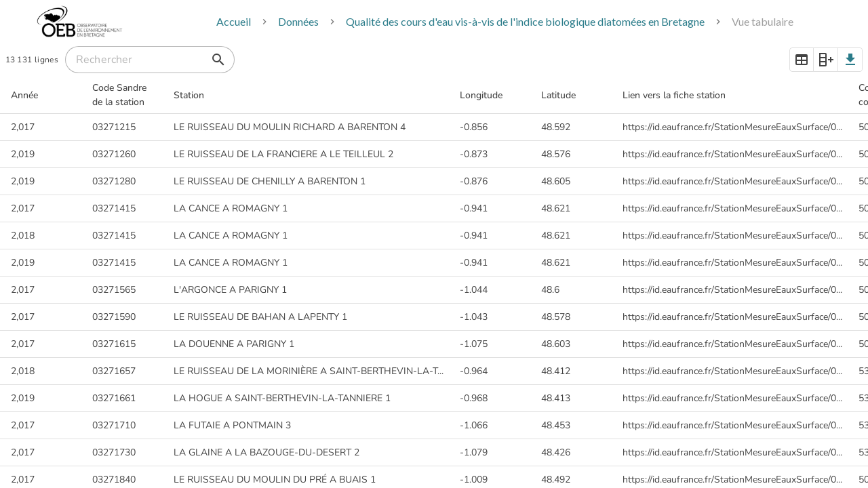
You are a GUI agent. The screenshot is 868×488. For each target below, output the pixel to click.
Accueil (234, 21)
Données (298, 21)
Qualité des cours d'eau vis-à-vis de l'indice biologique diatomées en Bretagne (525, 21)
